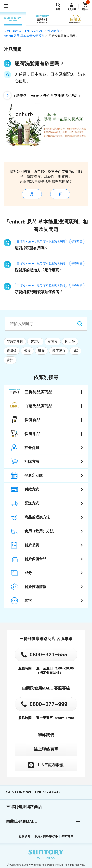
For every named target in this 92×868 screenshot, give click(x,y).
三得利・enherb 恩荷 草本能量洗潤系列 (41, 242)
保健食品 (32, 420)
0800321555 (48, 654)
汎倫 (41, 351)
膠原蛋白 (59, 351)
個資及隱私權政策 (46, 836)
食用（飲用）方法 (39, 531)
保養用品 (77, 242)
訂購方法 (32, 462)
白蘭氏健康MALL (22, 822)
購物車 (85, 10)
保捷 (27, 351)
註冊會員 (32, 448)
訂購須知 (25, 836)
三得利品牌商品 (38, 392)
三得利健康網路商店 (24, 807)
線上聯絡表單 (46, 749)
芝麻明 (35, 342)
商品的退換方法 (37, 517)
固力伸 (70, 342)
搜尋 (58, 10)
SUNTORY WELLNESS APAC (13, 19)
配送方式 (32, 503)
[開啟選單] (6, 6)
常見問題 (53, 31)
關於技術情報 (35, 587)
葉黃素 (53, 342)
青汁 (10, 360)
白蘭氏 (75, 19)
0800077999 (48, 704)
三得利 (42, 19)
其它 (28, 601)
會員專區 (72, 10)
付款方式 (32, 489)
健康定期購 (15, 342)
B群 (75, 351)
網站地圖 (67, 836)
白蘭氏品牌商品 (38, 406)
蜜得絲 (12, 351)
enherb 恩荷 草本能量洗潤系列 (24, 36)
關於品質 (32, 545)
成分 (28, 573)
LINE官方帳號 (51, 765)
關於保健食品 (35, 559)
